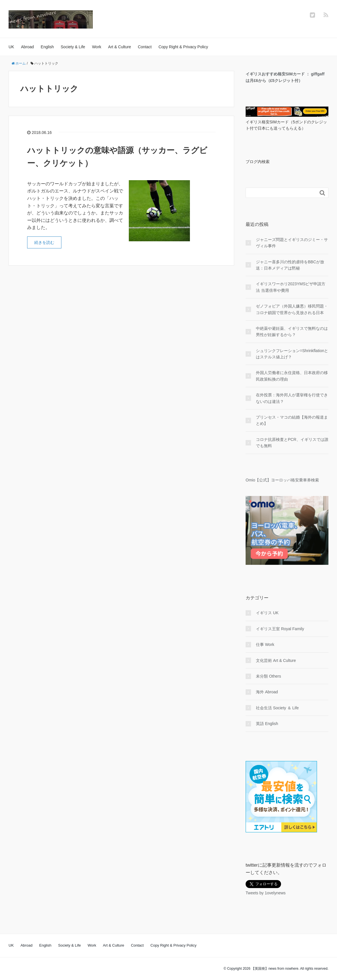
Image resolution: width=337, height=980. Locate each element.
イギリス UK (267, 613)
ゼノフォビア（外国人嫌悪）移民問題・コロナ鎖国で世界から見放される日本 (292, 309)
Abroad (27, 47)
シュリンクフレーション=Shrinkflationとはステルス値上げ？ (292, 354)
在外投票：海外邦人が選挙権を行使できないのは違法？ (292, 398)
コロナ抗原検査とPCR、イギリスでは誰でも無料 (292, 443)
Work (97, 47)
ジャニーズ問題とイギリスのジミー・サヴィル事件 (292, 243)
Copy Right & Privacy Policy (183, 47)
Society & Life (73, 47)
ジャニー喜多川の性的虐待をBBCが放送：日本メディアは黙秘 (290, 265)
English (47, 47)
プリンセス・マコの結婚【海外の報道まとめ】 (292, 420)
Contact (145, 47)
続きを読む (44, 242)
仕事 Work (265, 644)
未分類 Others (268, 676)
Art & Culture (120, 47)
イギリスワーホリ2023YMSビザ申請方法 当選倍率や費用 (291, 287)
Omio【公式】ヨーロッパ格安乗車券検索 (282, 480)
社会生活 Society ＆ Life (277, 708)
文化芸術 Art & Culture (276, 660)
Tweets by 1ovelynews (266, 893)
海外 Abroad (267, 692)
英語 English (267, 724)
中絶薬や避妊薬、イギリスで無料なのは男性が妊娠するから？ (292, 332)
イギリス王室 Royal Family (280, 629)
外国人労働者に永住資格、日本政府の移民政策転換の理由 (292, 376)
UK (11, 47)
